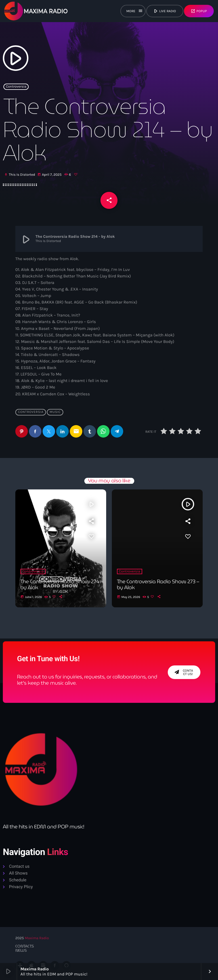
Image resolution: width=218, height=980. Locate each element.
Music (55, 412)
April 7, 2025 (50, 175)
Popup (199, 11)
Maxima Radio (37, 938)
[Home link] (36, 11)
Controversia (16, 87)
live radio (164, 11)
